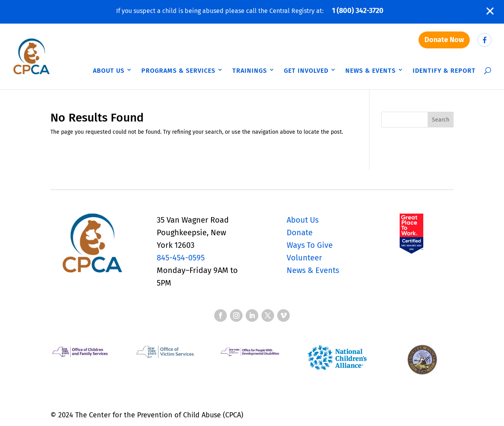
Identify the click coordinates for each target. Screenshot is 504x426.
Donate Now (444, 40)
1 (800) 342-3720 (358, 11)
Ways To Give (310, 245)
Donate (300, 232)
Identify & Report (444, 71)
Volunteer (304, 258)
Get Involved (306, 71)
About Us (109, 71)
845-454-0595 (181, 258)
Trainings (250, 71)
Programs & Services (178, 71)
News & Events (371, 71)
